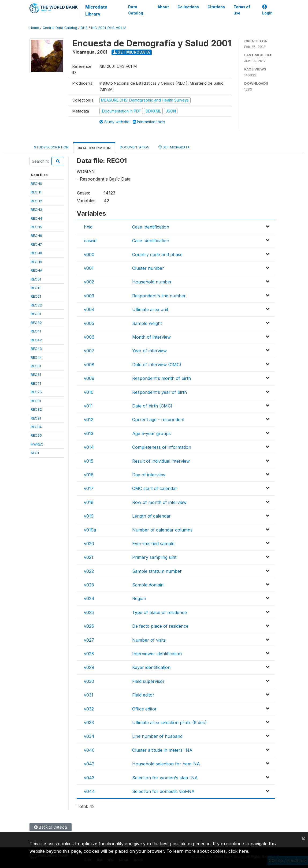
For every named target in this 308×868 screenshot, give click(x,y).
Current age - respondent (158, 420)
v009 (89, 378)
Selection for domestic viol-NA (163, 791)
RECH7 (36, 244)
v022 (89, 571)
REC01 (36, 279)
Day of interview (149, 475)
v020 (89, 544)
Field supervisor (148, 681)
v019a (90, 530)
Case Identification (151, 227)
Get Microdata (131, 52)
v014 (89, 447)
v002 (89, 282)
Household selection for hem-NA (166, 764)
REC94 (36, 427)
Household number (152, 282)
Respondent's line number (159, 296)
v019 (89, 516)
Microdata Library (96, 10)
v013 (89, 433)
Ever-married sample (153, 544)
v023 (89, 585)
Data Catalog (136, 10)
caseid (90, 241)
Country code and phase (157, 255)
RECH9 (36, 262)
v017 (89, 488)
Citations (216, 7)
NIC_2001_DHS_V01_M (109, 28)
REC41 (36, 331)
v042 (89, 764)
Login (267, 10)
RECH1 (36, 192)
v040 (89, 750)
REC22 (36, 305)
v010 (89, 392)
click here (238, 851)
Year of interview (149, 351)
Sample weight (147, 323)
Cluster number (148, 268)
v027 (89, 640)
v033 (89, 723)
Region (139, 598)
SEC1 (35, 453)
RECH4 (36, 218)
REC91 (36, 418)
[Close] (303, 838)
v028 (89, 654)
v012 (89, 420)
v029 (89, 667)
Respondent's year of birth (159, 392)
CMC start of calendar (155, 488)
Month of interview (151, 337)
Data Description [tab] (94, 148)
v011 (88, 406)
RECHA (37, 270)
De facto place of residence (160, 626)
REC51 (36, 366)
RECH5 (36, 227)
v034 (89, 736)
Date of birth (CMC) (152, 406)
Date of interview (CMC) (157, 365)
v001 (89, 268)
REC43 (36, 349)
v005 (89, 323)
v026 (89, 626)
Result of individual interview (161, 461)
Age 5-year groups (151, 433)
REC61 (36, 375)
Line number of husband (157, 736)
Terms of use (242, 10)
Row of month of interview (159, 502)
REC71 (36, 383)
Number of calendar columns (162, 530)
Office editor (144, 709)
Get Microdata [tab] (174, 147)
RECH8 (36, 253)
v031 (89, 695)
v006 (89, 337)
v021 (89, 557)
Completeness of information (162, 447)
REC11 (36, 288)
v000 (89, 255)
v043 (89, 778)
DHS (84, 28)
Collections (188, 7)
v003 (89, 296)
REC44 (36, 357)
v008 (89, 365)
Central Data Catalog (60, 28)
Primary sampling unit (154, 557)
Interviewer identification (157, 654)
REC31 (36, 314)
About (163, 7)
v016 (89, 475)
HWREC (37, 444)
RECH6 (36, 235)
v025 (89, 612)
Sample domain (148, 585)
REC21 (36, 296)
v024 (89, 598)
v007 (89, 351)
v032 (89, 709)
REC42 (36, 340)
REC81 (36, 401)
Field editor (143, 695)
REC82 (36, 409)
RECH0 (36, 184)
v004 (89, 309)
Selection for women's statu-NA (165, 778)
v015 (89, 461)
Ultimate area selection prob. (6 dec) (169, 723)
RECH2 (36, 201)
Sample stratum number (157, 571)
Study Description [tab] (51, 147)
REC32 (36, 323)
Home (34, 28)
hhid (88, 227)
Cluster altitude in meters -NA (162, 750)
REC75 (36, 392)
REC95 (36, 435)
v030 (89, 681)
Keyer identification (151, 667)
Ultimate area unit (150, 309)
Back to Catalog (51, 827)
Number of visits (149, 640)
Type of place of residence (159, 612)
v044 (89, 791)
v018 (89, 502)
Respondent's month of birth (162, 378)
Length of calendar (151, 516)
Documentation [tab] (135, 147)
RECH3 (36, 209)
